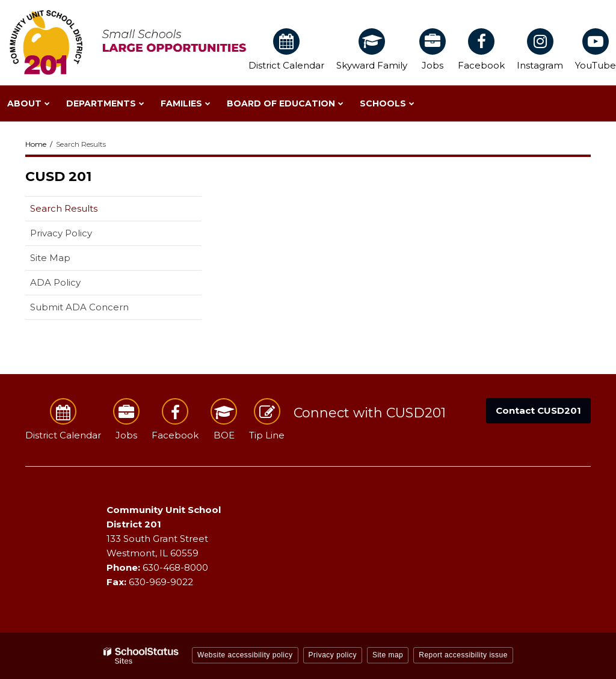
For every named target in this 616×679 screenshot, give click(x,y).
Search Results (64, 208)
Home (36, 144)
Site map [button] (388, 655)
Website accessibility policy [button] (245, 655)
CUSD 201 (58, 177)
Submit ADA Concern (79, 307)
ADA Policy (55, 282)
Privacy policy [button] (333, 655)
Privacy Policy (61, 233)
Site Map (50, 258)
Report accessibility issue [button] (463, 655)
